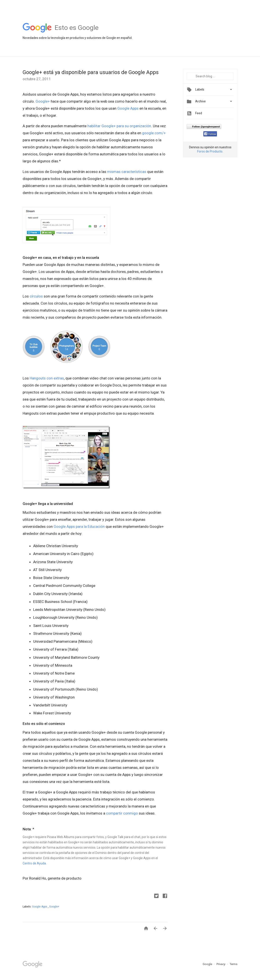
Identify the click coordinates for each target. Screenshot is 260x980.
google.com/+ (154, 133)
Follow (210, 134)
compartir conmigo (122, 813)
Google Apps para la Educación (79, 526)
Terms (234, 964)
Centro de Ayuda (34, 863)
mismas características (127, 172)
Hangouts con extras (47, 378)
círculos (36, 296)
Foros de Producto (210, 151)
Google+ (43, 101)
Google (208, 964)
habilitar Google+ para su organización (119, 126)
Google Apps (128, 108)
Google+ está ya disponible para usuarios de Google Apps (91, 72)
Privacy (221, 964)
